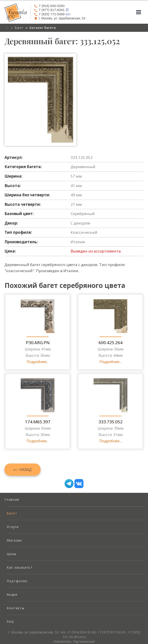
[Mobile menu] (139, 12)
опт (52, 14)
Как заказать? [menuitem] (19, 567)
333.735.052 (111, 422)
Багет (19, 28)
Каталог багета (43, 28)
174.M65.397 (38, 422)
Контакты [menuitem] (16, 608)
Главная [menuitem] (12, 499)
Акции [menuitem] (12, 594)
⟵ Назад (22, 470)
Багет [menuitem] (12, 513)
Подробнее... (38, 362)
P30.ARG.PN (38, 343)
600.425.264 (111, 343)
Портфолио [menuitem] (17, 581)
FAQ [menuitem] (10, 622)
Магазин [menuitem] (14, 540)
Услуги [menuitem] (13, 527)
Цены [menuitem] (12, 554)
